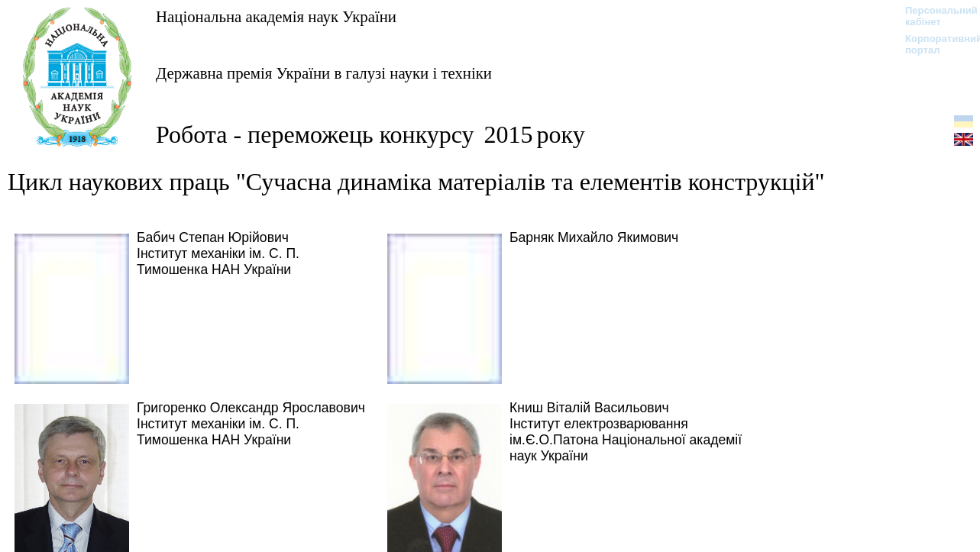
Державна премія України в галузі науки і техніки (324, 73)
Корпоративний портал (934, 44)
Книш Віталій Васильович (589, 408)
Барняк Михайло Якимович (594, 237)
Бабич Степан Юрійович (213, 237)
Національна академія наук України (276, 16)
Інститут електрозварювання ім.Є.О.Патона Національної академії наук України (626, 440)
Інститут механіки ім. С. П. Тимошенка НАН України (218, 261)
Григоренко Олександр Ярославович (251, 408)
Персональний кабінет (934, 16)
